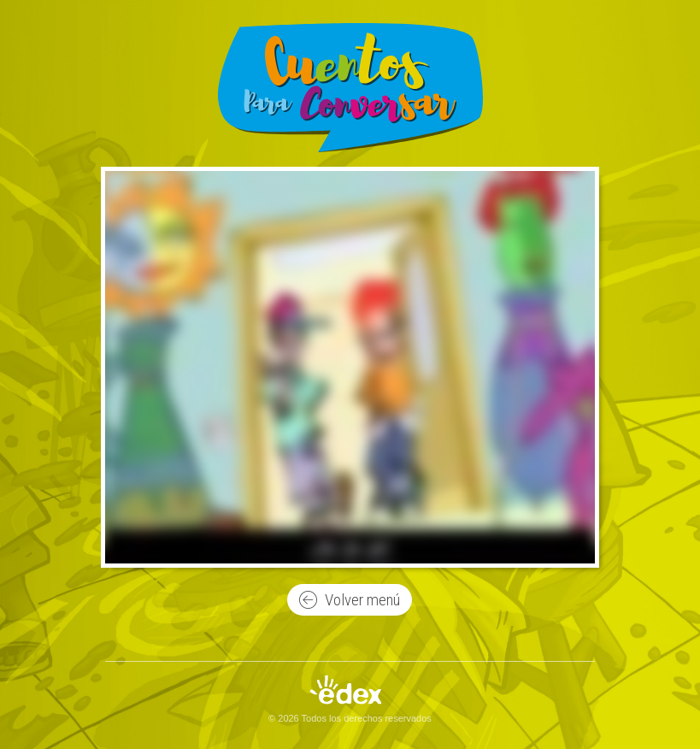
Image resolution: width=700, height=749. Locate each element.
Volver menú (350, 600)
